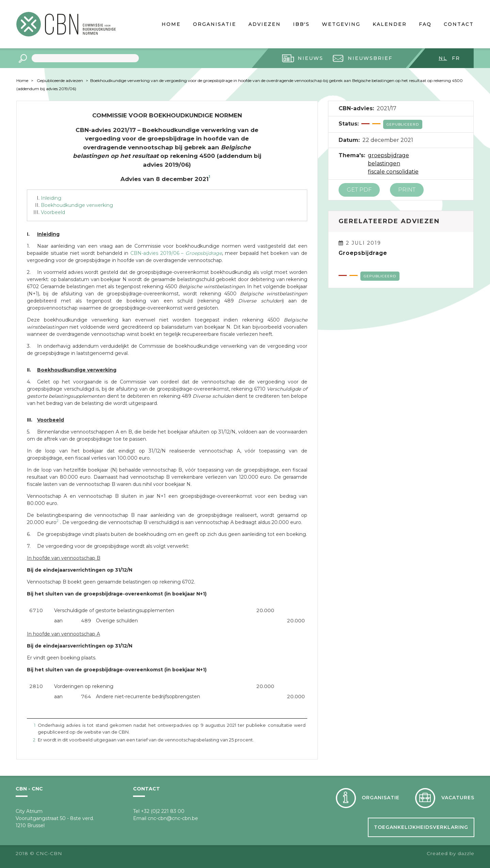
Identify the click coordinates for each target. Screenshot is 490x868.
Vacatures (458, 798)
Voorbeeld (53, 212)
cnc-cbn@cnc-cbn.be (173, 818)
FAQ (425, 24)
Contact (459, 24)
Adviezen (265, 24)
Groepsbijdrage (363, 253)
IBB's (301, 24)
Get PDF (359, 190)
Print (407, 190)
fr (456, 58)
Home (171, 24)
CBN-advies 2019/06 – (176, 253)
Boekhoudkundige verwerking (77, 205)
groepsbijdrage (388, 155)
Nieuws (311, 58)
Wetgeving (341, 24)
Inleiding (51, 198)
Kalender (390, 24)
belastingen (384, 163)
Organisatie (215, 24)
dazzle (466, 853)
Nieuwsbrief (370, 58)
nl (443, 58)
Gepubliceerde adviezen (60, 80)
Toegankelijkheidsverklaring (421, 827)
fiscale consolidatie (393, 172)
